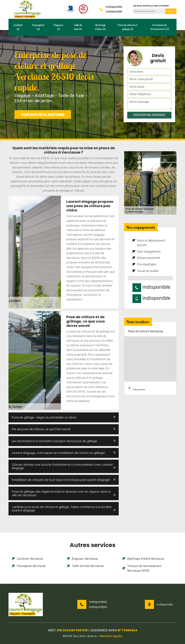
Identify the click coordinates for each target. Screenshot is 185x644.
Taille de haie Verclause (85, 566)
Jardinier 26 (18, 27)
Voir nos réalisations (43, 115)
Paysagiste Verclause (29, 566)
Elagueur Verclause (83, 559)
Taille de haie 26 (78, 27)
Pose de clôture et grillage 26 (128, 27)
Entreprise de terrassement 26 (160, 27)
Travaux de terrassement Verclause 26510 (142, 568)
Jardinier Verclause (28, 559)
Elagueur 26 (59, 27)
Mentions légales (111, 636)
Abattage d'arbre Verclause (143, 559)
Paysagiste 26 (38, 27)
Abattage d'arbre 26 (100, 27)
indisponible (114, 7)
